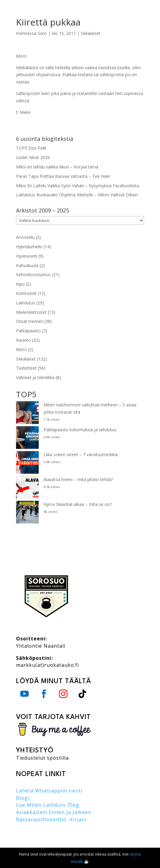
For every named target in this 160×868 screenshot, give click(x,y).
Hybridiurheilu (29, 247)
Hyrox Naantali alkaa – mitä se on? (78, 504)
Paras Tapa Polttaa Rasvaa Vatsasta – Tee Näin (63, 176)
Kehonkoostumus (33, 275)
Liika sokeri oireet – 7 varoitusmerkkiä (81, 454)
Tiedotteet (26, 368)
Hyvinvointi (27, 256)
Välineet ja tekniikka (35, 377)
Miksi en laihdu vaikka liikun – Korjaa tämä (57, 167)
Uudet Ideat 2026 (33, 157)
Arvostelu (25, 237)
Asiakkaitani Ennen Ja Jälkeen (54, 812)
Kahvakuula (27, 265)
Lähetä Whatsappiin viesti (49, 791)
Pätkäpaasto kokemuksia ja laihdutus (80, 430)
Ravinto (23, 340)
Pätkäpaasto (28, 331)
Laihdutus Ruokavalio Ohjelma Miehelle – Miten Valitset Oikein (77, 195)
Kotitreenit (26, 293)
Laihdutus (26, 303)
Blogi (23, 798)
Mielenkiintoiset (31, 312)
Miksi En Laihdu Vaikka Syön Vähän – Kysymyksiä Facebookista (78, 186)
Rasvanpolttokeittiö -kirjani (51, 819)
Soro (42, 33)
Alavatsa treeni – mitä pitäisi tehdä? (78, 479)
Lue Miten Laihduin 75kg (48, 805)
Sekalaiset (91, 33)
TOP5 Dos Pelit (31, 148)
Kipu (20, 284)
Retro (21, 349)
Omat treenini (29, 321)
